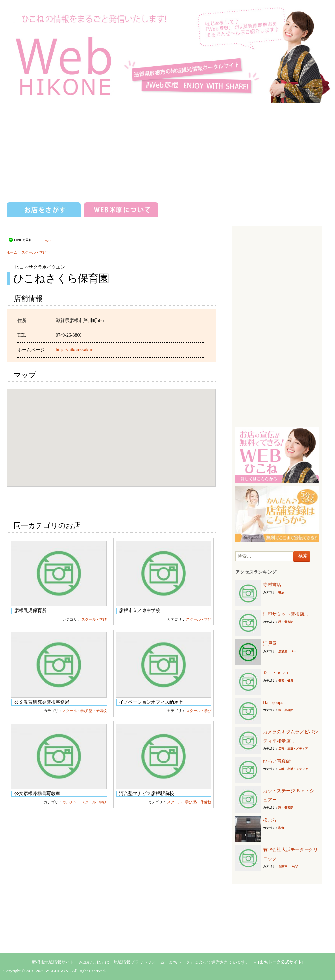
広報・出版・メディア (293, 749)
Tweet (48, 241)
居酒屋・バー (287, 651)
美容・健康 (286, 681)
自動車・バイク (289, 866)
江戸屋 (270, 644)
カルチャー (71, 802)
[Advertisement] (167, 152)
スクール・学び (34, 252)
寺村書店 (272, 585)
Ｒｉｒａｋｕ (277, 673)
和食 (281, 828)
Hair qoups (273, 702)
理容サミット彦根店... (285, 614)
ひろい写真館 (277, 761)
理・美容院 (286, 622)
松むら (270, 820)
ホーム (12, 252)
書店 (281, 592)
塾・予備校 (98, 711)
